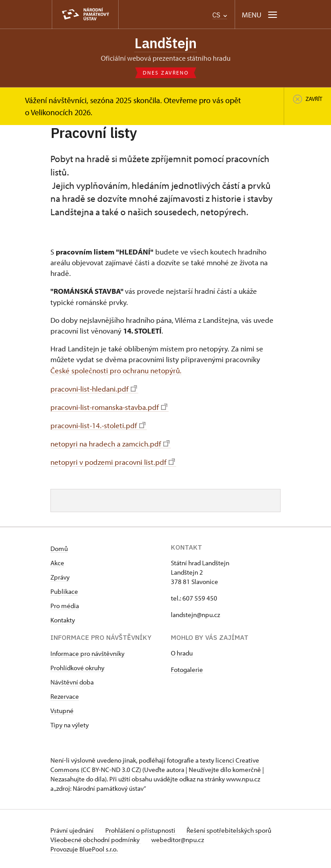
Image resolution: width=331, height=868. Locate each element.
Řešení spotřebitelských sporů (230, 828)
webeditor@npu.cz (178, 838)
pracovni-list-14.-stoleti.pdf (98, 424)
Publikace (64, 590)
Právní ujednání (73, 828)
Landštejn (166, 43)
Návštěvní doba (72, 680)
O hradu (182, 651)
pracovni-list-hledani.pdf (94, 388)
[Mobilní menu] (260, 15)
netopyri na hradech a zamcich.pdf (110, 442)
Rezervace (65, 695)
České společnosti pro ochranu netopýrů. (116, 371)
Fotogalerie (187, 668)
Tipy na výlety (70, 723)
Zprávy (60, 575)
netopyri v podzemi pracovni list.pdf (113, 460)
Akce (57, 561)
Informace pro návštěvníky (87, 652)
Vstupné (62, 709)
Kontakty (63, 618)
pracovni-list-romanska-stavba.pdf (109, 406)
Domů (59, 547)
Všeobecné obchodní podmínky (96, 838)
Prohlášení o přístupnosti (141, 828)
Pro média (65, 604)
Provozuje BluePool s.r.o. (84, 847)
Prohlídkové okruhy (77, 666)
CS (220, 15)
